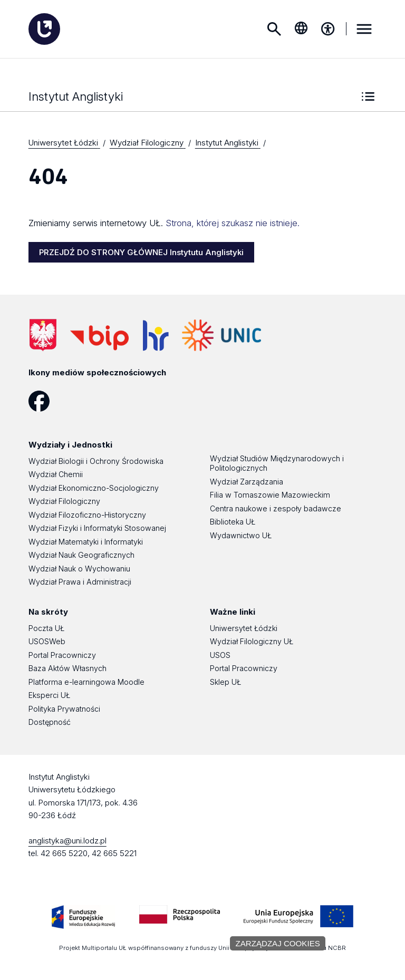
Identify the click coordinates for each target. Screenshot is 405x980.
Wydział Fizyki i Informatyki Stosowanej (97, 528)
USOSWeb (47, 642)
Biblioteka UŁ (233, 522)
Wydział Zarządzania (247, 482)
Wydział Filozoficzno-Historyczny (87, 515)
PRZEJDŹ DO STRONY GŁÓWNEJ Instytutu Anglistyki (141, 253)
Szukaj (274, 29)
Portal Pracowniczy (62, 656)
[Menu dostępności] (328, 29)
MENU (364, 29)
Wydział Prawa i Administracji (80, 582)
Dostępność (50, 722)
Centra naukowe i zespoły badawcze (276, 509)
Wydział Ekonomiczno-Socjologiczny (94, 488)
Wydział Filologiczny (64, 502)
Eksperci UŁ (49, 696)
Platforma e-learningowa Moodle (86, 682)
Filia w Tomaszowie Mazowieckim (270, 495)
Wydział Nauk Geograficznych (81, 555)
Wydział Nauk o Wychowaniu (79, 569)
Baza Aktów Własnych (67, 669)
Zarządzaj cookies (277, 943)
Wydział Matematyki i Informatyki (86, 542)
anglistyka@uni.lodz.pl (67, 841)
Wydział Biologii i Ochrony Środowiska (96, 462)
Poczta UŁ (46, 629)
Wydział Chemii (56, 475)
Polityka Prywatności (64, 709)
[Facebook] (43, 402)
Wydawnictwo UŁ (241, 536)
